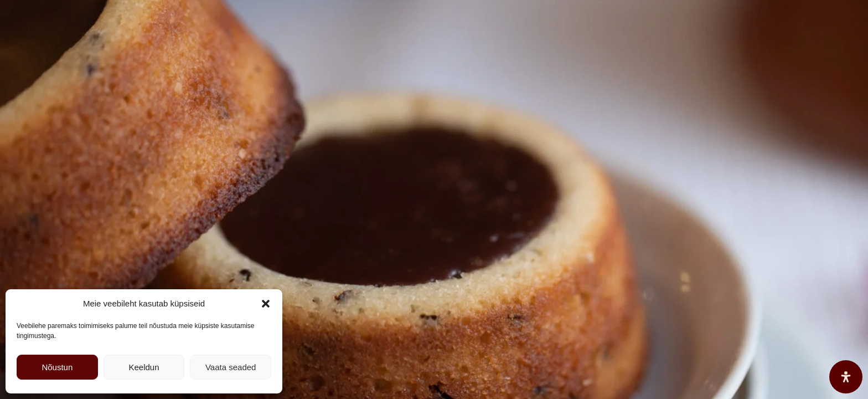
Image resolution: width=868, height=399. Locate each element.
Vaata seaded (231, 367)
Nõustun (57, 367)
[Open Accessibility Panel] (846, 377)
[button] (266, 304)
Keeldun (144, 367)
